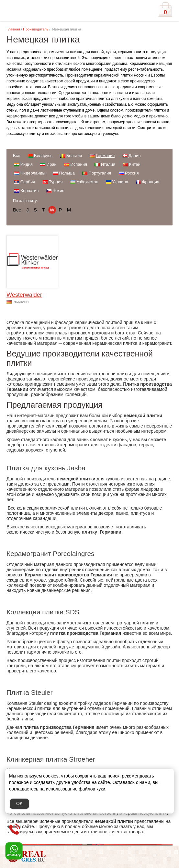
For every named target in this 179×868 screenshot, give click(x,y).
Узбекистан (87, 182)
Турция (56, 182)
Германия (105, 156)
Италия (108, 164)
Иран (52, 164)
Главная (13, 29)
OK (19, 803)
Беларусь (43, 156)
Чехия (58, 191)
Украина (120, 182)
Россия (132, 173)
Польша (67, 173)
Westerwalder (24, 295)
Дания (135, 156)
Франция (151, 182)
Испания (79, 164)
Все (17, 156)
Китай (135, 164)
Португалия (100, 173)
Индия (27, 164)
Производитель (36, 29)
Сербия (28, 182)
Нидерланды (33, 173)
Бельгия (74, 156)
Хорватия (30, 191)
